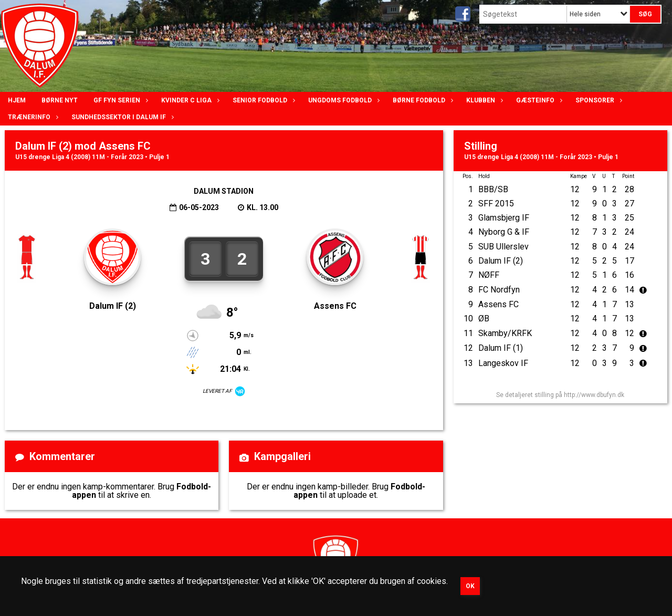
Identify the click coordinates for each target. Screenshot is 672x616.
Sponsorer (597, 100)
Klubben (483, 100)
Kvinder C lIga (189, 100)
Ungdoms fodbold (343, 100)
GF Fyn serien (119, 100)
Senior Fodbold (262, 100)
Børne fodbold (422, 100)
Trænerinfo (32, 117)
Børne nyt (60, 100)
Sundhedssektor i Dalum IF (121, 117)
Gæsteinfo (538, 100)
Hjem (17, 100)
